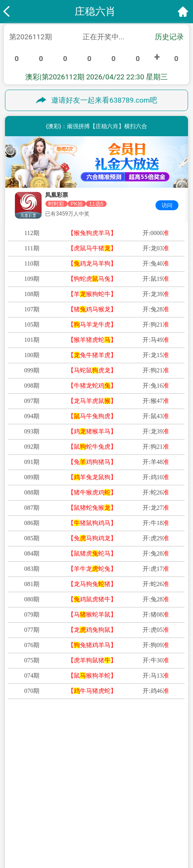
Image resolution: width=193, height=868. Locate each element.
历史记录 (169, 37)
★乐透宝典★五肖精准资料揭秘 (97, 726)
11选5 (96, 204)
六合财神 (51, 806)
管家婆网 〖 (142, 833)
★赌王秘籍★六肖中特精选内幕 (97, 753)
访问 (167, 205)
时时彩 (56, 204)
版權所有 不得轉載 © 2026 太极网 (96, 858)
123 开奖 (142, 779)
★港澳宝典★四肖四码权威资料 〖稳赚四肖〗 (96, 766)
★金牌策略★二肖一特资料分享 (97, 739)
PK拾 (77, 204)
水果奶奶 (51, 820)
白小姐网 (51, 779)
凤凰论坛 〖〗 (142, 806)
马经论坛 (51, 833)
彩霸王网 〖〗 (142, 793)
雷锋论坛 (142, 820)
